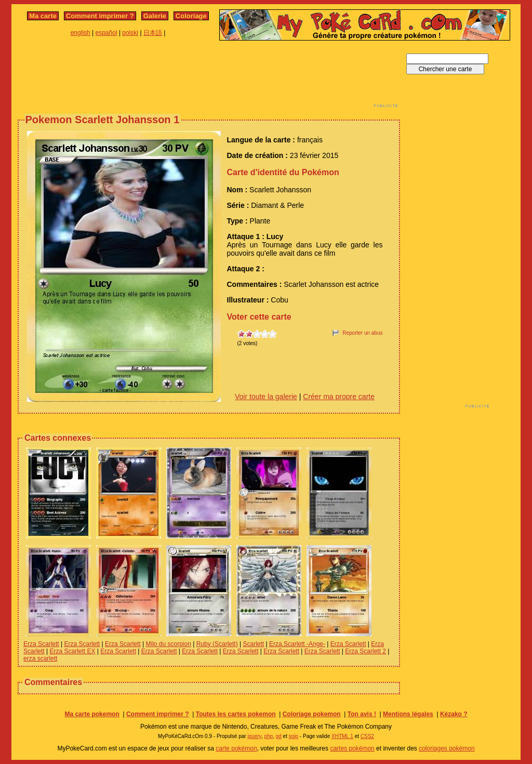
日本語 (153, 33)
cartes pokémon (352, 748)
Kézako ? (454, 714)
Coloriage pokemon (312, 714)
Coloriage (191, 16)
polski (130, 33)
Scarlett (254, 644)
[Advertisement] (209, 77)
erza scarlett (40, 658)
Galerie (155, 16)
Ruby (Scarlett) (217, 644)
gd (279, 736)
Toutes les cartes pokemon (236, 714)
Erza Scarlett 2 (365, 651)
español (107, 33)
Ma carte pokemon (92, 714)
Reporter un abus (362, 333)
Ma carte (43, 16)
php (268, 736)
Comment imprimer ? (100, 16)
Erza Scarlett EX (72, 651)
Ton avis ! (362, 714)
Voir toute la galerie (266, 397)
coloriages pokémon (447, 748)
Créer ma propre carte (339, 397)
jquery (254, 736)
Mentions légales (408, 714)
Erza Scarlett (41, 644)
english (81, 33)
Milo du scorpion (169, 644)
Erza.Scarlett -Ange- (297, 644)
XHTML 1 (342, 736)
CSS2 (367, 736)
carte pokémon (236, 748)
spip (294, 736)
